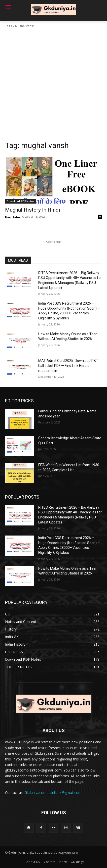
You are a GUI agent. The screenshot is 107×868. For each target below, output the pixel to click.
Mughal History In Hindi (33, 210)
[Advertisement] (53, 85)
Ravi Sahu (13, 217)
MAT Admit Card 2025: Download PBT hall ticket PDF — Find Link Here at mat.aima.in (68, 366)
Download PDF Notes (20, 201)
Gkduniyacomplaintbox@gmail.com (53, 792)
